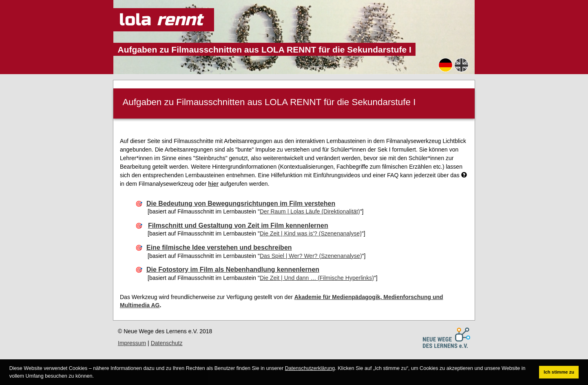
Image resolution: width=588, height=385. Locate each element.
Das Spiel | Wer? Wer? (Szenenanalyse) (311, 256)
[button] (96, 376)
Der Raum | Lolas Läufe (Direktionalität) (310, 211)
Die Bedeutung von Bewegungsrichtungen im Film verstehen (241, 203)
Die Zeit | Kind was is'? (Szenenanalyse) (311, 233)
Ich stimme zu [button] (559, 372)
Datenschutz (167, 343)
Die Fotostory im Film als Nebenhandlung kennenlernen (233, 269)
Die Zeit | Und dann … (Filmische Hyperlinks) (317, 278)
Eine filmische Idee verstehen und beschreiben (219, 247)
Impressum (132, 343)
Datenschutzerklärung (310, 368)
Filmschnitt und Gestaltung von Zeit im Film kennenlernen (238, 225)
